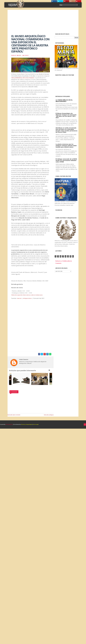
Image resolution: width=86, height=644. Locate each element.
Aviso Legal (36, 424)
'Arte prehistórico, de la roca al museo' (23, 78)
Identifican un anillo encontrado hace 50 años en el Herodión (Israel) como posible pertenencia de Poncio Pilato (66, 130)
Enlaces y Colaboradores (64, 261)
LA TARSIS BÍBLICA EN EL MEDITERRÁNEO (64, 101)
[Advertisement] (43, 21)
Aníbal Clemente (24, 359)
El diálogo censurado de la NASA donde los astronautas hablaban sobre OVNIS (66, 160)
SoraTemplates (9, 424)
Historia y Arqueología (27, 424)
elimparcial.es (27, 298)
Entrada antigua (49, 415)
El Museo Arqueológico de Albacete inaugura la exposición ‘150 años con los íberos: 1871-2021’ (66, 116)
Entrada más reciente (14, 415)
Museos (20, 55)
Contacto (58, 263)
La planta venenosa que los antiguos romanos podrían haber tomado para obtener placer (66, 146)
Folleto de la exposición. (27, 295)
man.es (19, 298)
